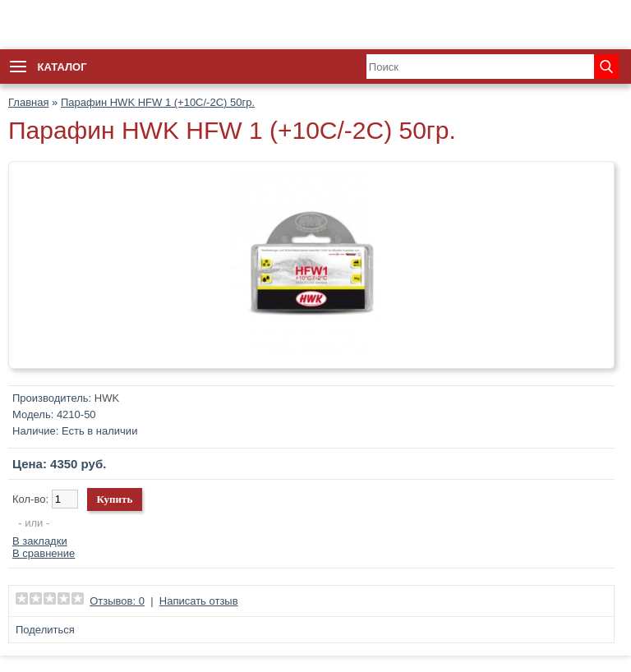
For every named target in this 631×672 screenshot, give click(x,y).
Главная (28, 102)
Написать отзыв (199, 601)
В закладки (40, 541)
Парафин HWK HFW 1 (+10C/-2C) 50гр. (158, 102)
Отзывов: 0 (117, 601)
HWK (107, 398)
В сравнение (44, 553)
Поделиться (45, 630)
